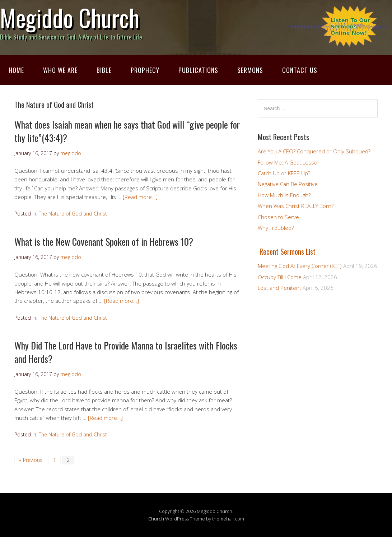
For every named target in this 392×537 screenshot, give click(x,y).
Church (156, 519)
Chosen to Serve (278, 217)
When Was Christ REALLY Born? (296, 206)
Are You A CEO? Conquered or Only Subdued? (314, 151)
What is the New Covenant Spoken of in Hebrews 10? (104, 242)
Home (16, 70)
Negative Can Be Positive (288, 184)
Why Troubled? (276, 228)
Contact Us (300, 70)
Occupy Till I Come (280, 277)
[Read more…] (140, 197)
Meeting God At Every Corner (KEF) (300, 266)
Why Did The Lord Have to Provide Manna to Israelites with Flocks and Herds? (126, 352)
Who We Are (60, 70)
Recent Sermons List (288, 251)
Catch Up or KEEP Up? (284, 173)
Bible (104, 70)
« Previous (31, 460)
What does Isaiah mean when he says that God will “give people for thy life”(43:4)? (127, 131)
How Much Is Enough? (284, 195)
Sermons (250, 70)
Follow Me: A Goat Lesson (289, 162)
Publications (198, 70)
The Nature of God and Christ (73, 214)
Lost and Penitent (279, 288)
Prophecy (145, 70)
